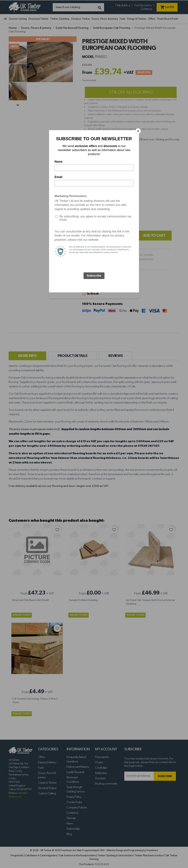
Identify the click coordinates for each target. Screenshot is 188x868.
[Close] (138, 131)
